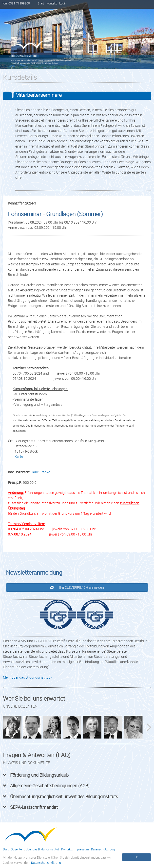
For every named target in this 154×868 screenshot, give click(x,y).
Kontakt (52, 3)
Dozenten (17, 849)
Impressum (81, 849)
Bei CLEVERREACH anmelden (77, 587)
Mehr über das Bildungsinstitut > (28, 677)
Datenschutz (99, 849)
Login (63, 3)
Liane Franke (40, 472)
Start (41, 3)
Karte (19, 456)
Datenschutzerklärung (46, 863)
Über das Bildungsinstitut (42, 849)
